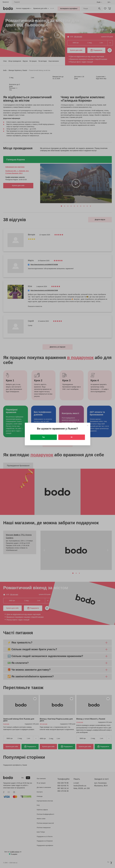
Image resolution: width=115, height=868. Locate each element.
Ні (72, 437)
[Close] (88, 425)
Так (43, 437)
